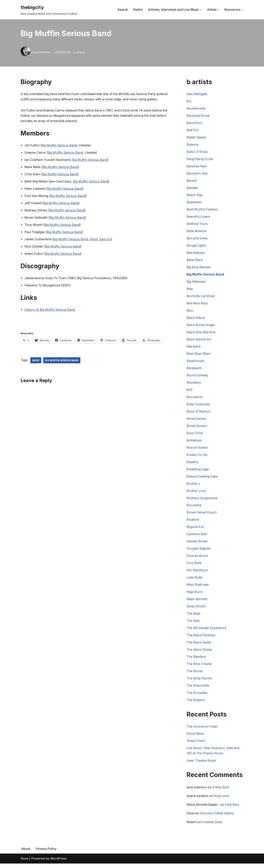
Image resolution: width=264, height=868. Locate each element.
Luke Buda (194, 581)
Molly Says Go (103, 240)
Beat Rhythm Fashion (202, 210)
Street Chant (196, 745)
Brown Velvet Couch (202, 515)
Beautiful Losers (199, 218)
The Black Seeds (199, 646)
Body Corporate (198, 406)
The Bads (194, 617)
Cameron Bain (197, 537)
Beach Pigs (195, 196)
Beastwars (194, 203)
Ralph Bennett (197, 602)
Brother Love (196, 494)
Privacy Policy (46, 853)
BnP (190, 392)
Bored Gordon (197, 428)
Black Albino (196, 319)
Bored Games (197, 421)
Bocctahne (195, 399)
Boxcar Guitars (198, 450)
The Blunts (195, 675)
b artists (79, 52)
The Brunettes (197, 697)
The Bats (193, 624)
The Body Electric (200, 682)
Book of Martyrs (199, 414)
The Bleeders (196, 660)
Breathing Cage (198, 472)
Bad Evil (192, 130)
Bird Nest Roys (198, 305)
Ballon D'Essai (197, 152)
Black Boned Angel (201, 326)
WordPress (58, 863)
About (26, 853)
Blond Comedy (197, 377)
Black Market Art (199, 341)
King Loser (223, 800)
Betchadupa (195, 254)
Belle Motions (197, 232)
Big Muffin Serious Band (60, 146)
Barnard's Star (198, 174)
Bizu (190, 312)
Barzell (192, 181)
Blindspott (194, 370)
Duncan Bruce (197, 559)
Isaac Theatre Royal (202, 765)
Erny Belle (194, 566)
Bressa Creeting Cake (202, 479)
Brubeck (193, 522)
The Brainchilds (198, 690)
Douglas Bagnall (199, 552)
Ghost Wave (196, 738)
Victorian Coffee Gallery (218, 818)
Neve (24, 863)
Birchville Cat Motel (201, 298)
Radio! (138, 10)
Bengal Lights (196, 247)
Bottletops (194, 443)
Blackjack (194, 348)
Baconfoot (194, 123)
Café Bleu (233, 809)
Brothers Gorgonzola (202, 501)
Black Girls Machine (201, 334)
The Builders (196, 704)
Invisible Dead (213, 826)
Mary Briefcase (198, 588)
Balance (193, 145)
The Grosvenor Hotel (202, 731)
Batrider (192, 189)
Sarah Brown (197, 610)
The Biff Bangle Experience (207, 631)
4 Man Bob (222, 791)
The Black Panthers (201, 639)
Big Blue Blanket (199, 268)
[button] (201, 10)
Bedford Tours (197, 225)
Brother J (194, 486)
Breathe (192, 464)
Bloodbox (194, 385)
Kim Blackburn (198, 573)
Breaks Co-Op (197, 457)
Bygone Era (195, 530)
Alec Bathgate (197, 94)
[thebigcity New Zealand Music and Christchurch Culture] (49, 10)
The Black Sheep (199, 653)
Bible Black (195, 261)
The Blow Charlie (199, 668)
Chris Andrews (41, 52)
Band (36, 361)
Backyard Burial (198, 116)
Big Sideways (196, 283)
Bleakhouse (195, 363)
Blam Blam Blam (199, 356)
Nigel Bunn (195, 595)
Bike (190, 290)
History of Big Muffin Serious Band (50, 311)
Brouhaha (194, 508)
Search (123, 10)
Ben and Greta (197, 239)
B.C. (189, 102)
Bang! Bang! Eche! (200, 160)
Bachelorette (196, 109)
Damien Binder (197, 544)
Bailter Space (196, 138)
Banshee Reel (197, 167)
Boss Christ (195, 435)
